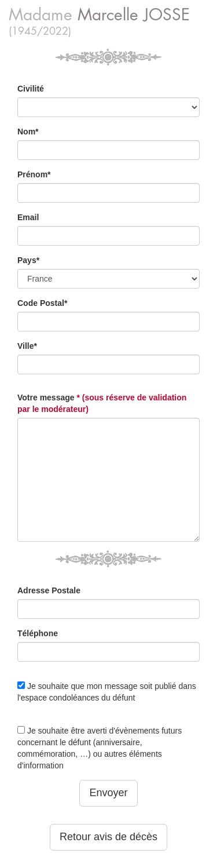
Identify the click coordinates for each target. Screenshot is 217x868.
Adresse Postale (49, 590)
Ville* (27, 346)
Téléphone (38, 633)
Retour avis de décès (108, 837)
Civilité (31, 89)
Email (28, 217)
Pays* (28, 260)
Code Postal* (42, 303)
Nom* (28, 132)
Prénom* (34, 174)
